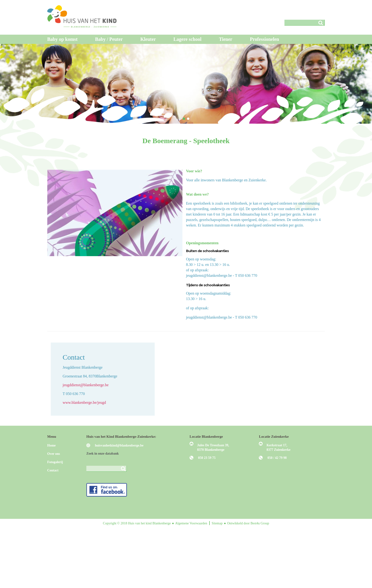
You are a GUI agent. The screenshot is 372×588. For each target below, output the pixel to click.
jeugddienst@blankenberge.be (86, 385)
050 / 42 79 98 (277, 458)
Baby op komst (62, 39)
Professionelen (264, 39)
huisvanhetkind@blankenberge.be (119, 445)
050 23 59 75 (207, 458)
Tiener (226, 39)
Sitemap (217, 523)
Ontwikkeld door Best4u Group (248, 523)
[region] (186, 84)
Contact (53, 470)
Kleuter (148, 39)
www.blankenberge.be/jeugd (84, 402)
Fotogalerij (55, 462)
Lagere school (187, 39)
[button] (184, 119)
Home (51, 445)
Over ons (54, 454)
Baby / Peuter (109, 39)
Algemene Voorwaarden (192, 523)
